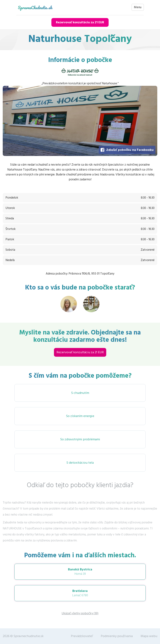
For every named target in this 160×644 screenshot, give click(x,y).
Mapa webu (149, 636)
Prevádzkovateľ (82, 636)
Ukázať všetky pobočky (80, 613)
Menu (138, 7)
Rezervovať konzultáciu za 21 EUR (80, 22)
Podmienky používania (117, 636)
